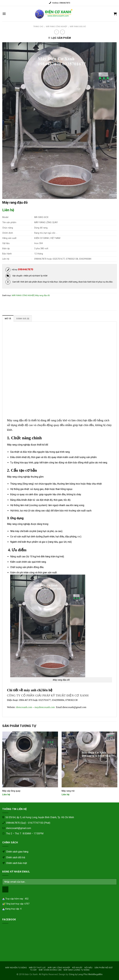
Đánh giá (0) (23, 319)
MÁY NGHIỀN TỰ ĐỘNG (16, 968)
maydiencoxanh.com (45, 707)
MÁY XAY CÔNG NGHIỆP (59, 968)
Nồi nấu (88, 968)
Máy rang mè (68, 791)
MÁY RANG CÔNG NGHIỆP (57, 27)
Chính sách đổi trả (14, 857)
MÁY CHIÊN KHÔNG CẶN (50, 970)
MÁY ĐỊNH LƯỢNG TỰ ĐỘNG (77, 970)
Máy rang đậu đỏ (78, 27)
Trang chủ (38, 27)
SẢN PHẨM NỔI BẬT (104, 968)
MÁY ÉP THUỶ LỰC (37, 968)
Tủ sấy (33, 970)
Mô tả (8, 319)
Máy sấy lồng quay (11, 791)
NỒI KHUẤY (77, 968)
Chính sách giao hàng (15, 852)
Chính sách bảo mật (15, 863)
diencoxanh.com (24, 707)
